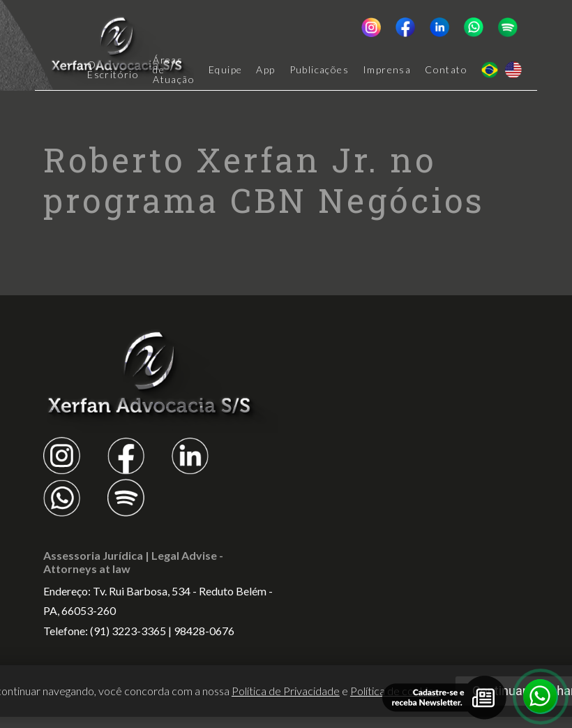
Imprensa (387, 70)
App (265, 70)
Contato (446, 70)
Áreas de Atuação (174, 70)
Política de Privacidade (286, 691)
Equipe (225, 70)
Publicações (319, 70)
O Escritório (113, 70)
